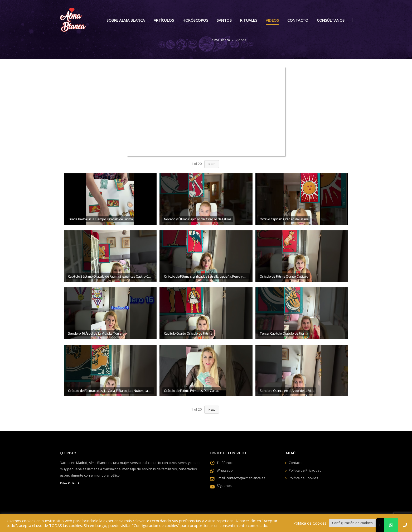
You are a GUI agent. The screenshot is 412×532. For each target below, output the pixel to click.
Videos (272, 20)
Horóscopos (195, 20)
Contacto (298, 20)
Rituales (249, 20)
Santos (224, 20)
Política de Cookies (303, 478)
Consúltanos (331, 20)
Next (212, 409)
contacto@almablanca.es (246, 478)
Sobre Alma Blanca (126, 20)
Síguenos (224, 486)
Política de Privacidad (305, 470)
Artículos (164, 20)
